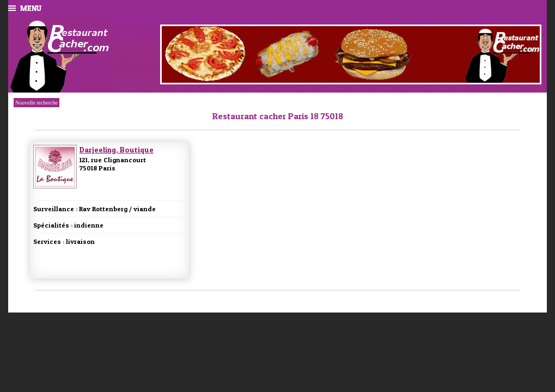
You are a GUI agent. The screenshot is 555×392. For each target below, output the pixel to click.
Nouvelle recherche (36, 103)
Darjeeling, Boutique (117, 149)
